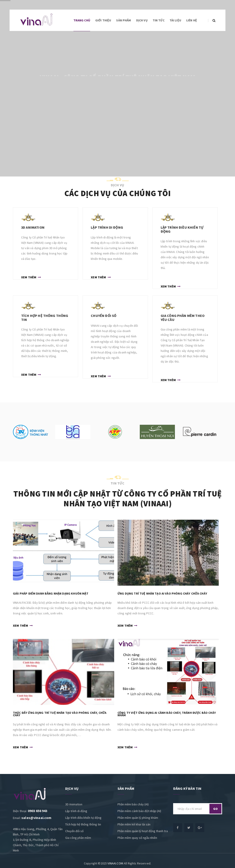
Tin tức (159, 20)
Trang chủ (82, 20)
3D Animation (74, 804)
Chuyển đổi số (74, 831)
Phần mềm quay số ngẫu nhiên (137, 838)
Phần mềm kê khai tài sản (134, 824)
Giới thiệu (103, 20)
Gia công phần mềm (78, 838)
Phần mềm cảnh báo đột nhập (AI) (139, 811)
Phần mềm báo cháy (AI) (133, 804)
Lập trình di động (76, 811)
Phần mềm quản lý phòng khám (138, 818)
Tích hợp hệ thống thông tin (83, 824)
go (215, 809)
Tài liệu (175, 20)
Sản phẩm (124, 20)
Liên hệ (192, 20)
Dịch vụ (142, 20)
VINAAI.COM (115, 863)
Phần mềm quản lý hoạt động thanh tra (143, 831)
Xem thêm (31, 277)
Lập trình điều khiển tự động (83, 818)
